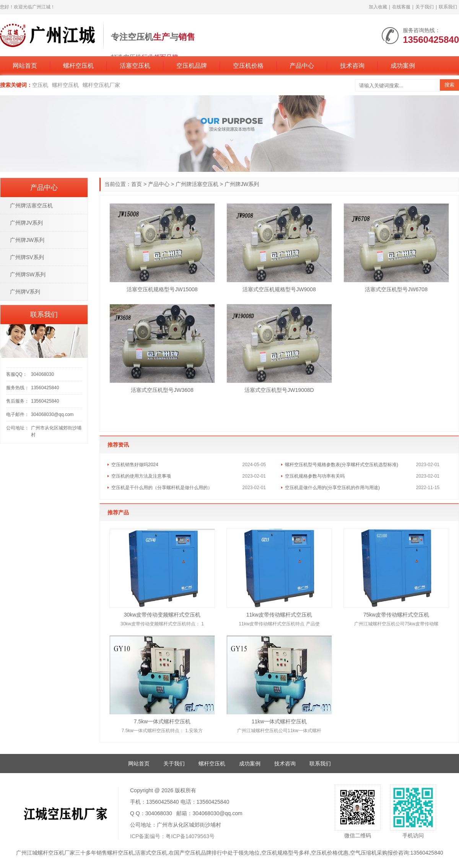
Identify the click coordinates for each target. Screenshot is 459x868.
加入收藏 (378, 7)
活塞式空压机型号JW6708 (396, 289)
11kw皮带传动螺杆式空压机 (279, 615)
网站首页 (25, 66)
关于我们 (425, 7)
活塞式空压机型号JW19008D (279, 390)
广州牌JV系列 (26, 223)
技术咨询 (352, 66)
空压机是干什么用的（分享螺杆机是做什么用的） (162, 488)
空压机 (40, 85)
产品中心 (302, 66)
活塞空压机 (135, 66)
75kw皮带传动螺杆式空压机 (396, 615)
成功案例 (403, 66)
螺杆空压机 (78, 66)
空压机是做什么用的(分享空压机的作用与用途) (332, 488)
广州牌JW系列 (27, 240)
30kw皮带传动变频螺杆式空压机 (162, 615)
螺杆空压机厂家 (101, 85)
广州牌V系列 (25, 292)
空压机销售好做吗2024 (135, 465)
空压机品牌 (192, 66)
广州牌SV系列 (27, 257)
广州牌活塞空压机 (197, 184)
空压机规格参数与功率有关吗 (315, 476)
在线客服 (401, 7)
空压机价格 (248, 66)
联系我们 (448, 7)
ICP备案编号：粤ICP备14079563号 (172, 836)
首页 (137, 184)
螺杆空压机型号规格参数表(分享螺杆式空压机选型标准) (342, 465)
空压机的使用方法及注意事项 (141, 476)
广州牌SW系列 (28, 274)
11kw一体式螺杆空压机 (279, 721)
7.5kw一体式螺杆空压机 (162, 721)
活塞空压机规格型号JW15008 (162, 289)
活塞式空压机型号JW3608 (162, 390)
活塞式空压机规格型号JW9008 (279, 289)
